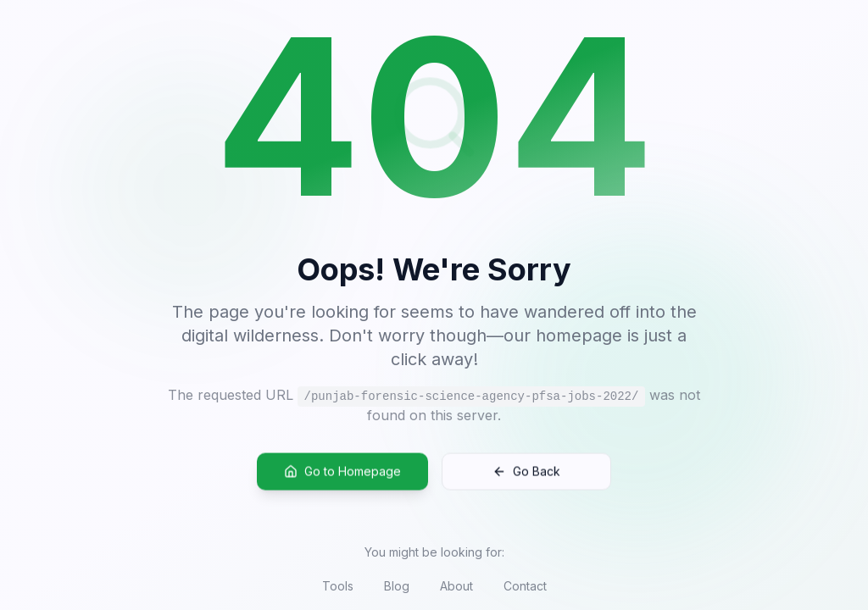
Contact (525, 586)
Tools (338, 586)
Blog (397, 586)
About (456, 586)
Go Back (526, 476)
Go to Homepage (342, 476)
